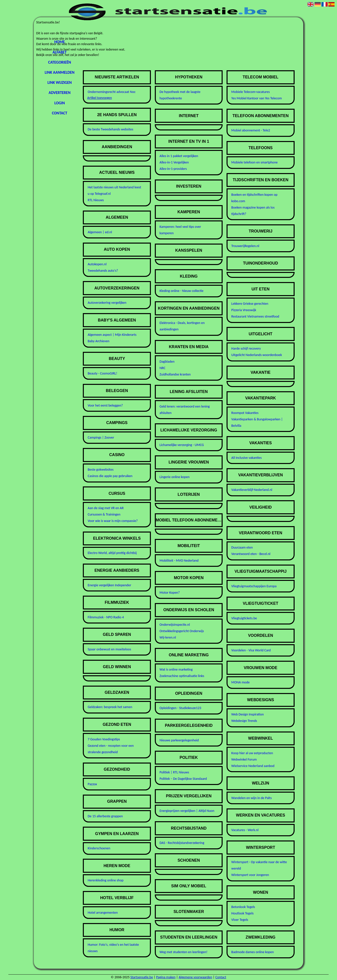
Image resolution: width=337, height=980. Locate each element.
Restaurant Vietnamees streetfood (255, 316)
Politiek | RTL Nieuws (174, 772)
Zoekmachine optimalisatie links (182, 676)
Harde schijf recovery (246, 348)
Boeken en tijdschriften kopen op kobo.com (254, 198)
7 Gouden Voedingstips (104, 739)
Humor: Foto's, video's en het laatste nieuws (113, 948)
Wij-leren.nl (168, 637)
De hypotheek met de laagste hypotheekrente (180, 95)
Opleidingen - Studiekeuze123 (180, 708)
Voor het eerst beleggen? (105, 405)
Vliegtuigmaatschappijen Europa (254, 586)
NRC (162, 368)
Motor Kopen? (170, 593)
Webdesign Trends (244, 721)
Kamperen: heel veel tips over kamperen (180, 230)
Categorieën (60, 62)
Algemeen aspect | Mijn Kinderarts (112, 335)
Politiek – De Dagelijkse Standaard (183, 779)
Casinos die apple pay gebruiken (110, 476)
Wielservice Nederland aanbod (253, 766)
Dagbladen (167, 362)
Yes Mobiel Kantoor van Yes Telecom (257, 98)
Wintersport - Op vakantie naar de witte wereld (259, 865)
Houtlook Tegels (242, 913)
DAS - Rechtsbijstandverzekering (182, 843)
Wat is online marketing (176, 669)
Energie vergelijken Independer (109, 585)
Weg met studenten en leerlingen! (183, 952)
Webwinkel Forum (244, 759)
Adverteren (60, 93)
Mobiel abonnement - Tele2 (251, 130)
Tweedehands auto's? (103, 271)
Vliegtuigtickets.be (244, 618)
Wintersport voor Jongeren (250, 875)
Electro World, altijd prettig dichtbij (112, 553)
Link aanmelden (60, 72)
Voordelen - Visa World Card (251, 650)
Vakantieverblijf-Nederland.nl (252, 490)
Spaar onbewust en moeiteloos (109, 649)
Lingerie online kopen (175, 477)
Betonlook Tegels (243, 907)
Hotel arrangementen (103, 913)
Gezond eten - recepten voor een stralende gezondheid (111, 749)
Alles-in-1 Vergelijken (174, 162)
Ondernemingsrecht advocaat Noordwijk (110, 92)
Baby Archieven (99, 341)
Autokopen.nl (97, 264)
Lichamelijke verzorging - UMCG (182, 445)
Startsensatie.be (142, 977)
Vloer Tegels (240, 920)
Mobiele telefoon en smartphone (254, 162)
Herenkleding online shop (106, 880)
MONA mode (240, 682)
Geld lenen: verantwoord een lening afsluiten (185, 410)
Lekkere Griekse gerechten (250, 304)
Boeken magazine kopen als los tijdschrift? (253, 211)
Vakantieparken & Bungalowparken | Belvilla (257, 422)
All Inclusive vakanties (246, 458)
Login (59, 103)
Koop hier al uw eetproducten (252, 753)
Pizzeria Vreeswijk (244, 310)
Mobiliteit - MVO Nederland (179, 561)
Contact (59, 113)
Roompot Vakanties (245, 413)
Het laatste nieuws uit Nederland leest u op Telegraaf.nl (115, 190)
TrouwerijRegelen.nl (245, 246)
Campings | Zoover (101, 437)
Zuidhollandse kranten (175, 374)
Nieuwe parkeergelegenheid (179, 740)
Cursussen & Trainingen (104, 514)
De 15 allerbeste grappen (105, 816)
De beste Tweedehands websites (111, 129)
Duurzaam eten (242, 547)
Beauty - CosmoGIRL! (103, 373)
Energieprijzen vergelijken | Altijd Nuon (187, 811)
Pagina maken (166, 977)
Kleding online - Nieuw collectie (181, 291)
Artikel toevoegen (100, 98)
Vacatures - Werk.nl (245, 830)
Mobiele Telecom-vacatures (250, 92)
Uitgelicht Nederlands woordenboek (257, 355)
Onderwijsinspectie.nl (175, 625)
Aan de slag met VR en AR (106, 508)
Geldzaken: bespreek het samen (110, 707)
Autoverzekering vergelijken (107, 303)
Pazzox (92, 784)
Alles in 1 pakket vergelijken (179, 156)
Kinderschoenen (99, 848)
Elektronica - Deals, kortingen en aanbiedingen (182, 326)
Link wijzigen (59, 82)
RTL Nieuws (96, 200)
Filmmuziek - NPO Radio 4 (106, 617)
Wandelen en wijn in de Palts (251, 798)
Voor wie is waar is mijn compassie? (113, 521)
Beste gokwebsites (101, 470)
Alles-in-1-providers (173, 169)
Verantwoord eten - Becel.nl (251, 554)
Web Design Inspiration (247, 714)
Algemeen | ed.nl (100, 232)
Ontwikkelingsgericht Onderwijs (182, 631)
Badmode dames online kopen (252, 952)
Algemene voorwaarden (195, 977)
